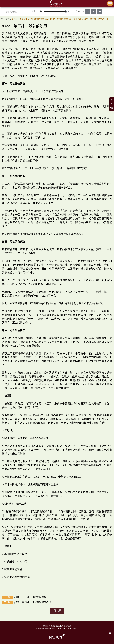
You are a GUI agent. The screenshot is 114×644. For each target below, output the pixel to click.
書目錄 (112, 104)
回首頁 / (7, 19)
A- (88, 11)
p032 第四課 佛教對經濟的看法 (27, 602)
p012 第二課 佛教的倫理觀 (24, 597)
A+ (100, 11)
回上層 (57, 611)
